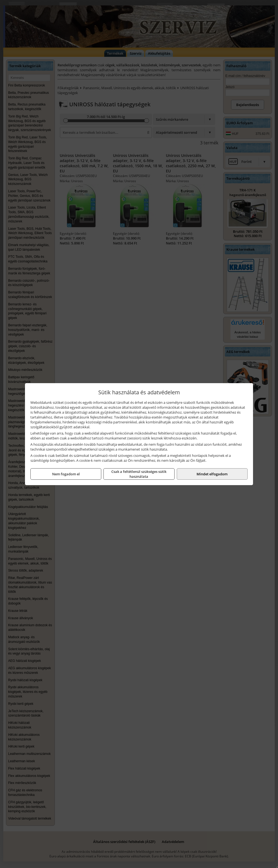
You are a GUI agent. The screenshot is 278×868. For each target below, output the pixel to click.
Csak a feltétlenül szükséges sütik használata (139, 474)
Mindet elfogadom (212, 474)
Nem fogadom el (66, 474)
